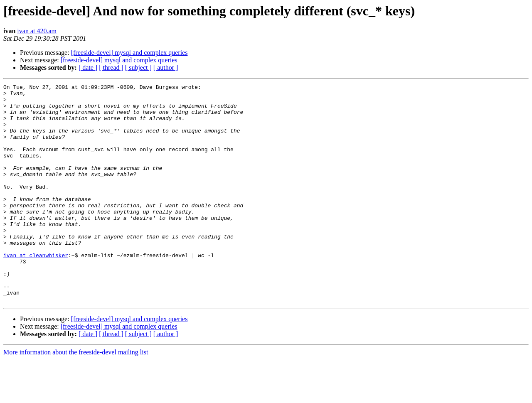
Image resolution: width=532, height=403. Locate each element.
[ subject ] (138, 68)
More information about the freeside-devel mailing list (76, 396)
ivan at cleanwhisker (36, 290)
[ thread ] (111, 68)
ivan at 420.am (37, 31)
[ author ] (166, 68)
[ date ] (88, 68)
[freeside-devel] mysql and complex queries (129, 53)
